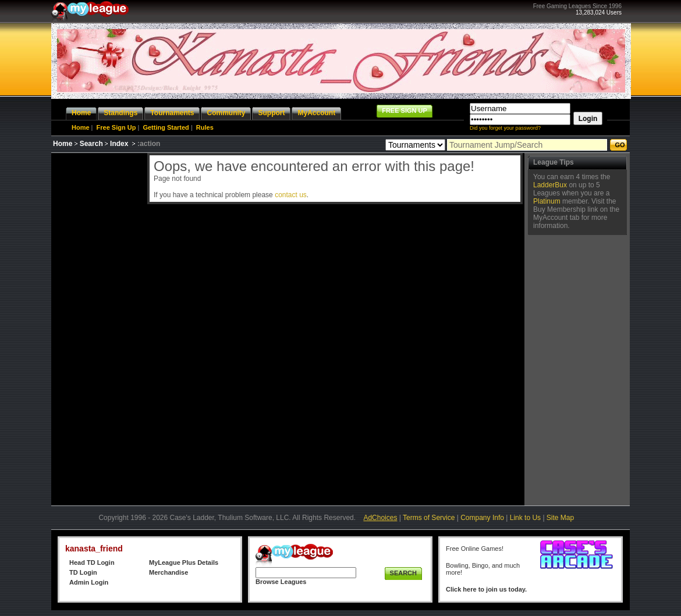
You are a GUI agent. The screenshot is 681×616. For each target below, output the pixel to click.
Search (91, 144)
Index (119, 144)
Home (81, 127)
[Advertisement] (98, 327)
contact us (291, 195)
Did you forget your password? (505, 128)
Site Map (560, 518)
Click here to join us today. (486, 589)
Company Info (482, 518)
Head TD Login (92, 562)
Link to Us (525, 518)
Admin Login (89, 582)
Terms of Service (429, 518)
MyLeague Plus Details (184, 562)
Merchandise (169, 572)
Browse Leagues (281, 582)
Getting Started (166, 127)
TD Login (83, 572)
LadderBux (550, 185)
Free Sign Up (116, 127)
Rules (205, 127)
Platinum (547, 201)
